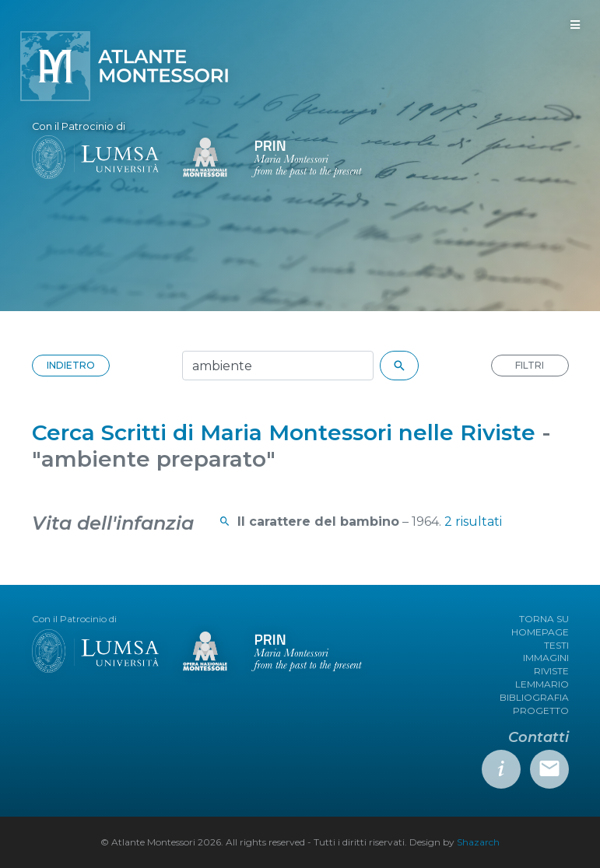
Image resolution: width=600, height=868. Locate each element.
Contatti (539, 737)
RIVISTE (551, 671)
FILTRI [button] (530, 365)
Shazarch (478, 842)
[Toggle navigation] (575, 25)
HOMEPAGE (540, 632)
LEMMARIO (542, 684)
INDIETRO (71, 365)
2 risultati (473, 521)
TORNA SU (544, 619)
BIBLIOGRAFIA (534, 697)
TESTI (556, 645)
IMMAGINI (546, 658)
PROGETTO (541, 710)
